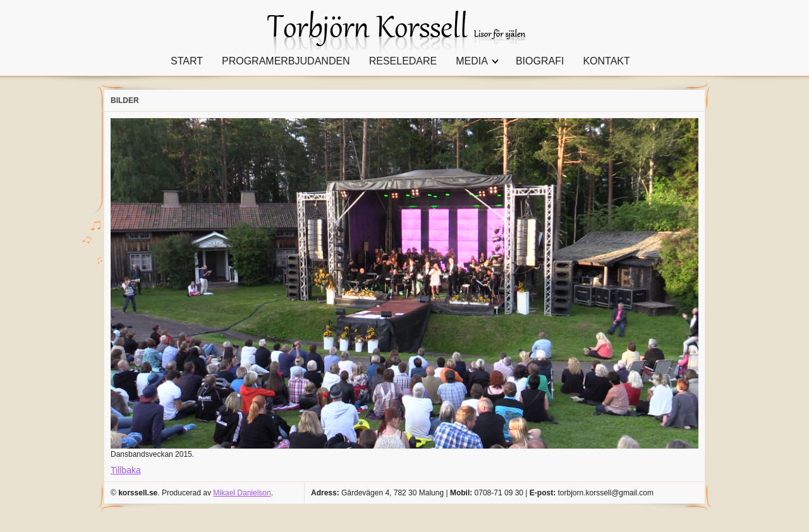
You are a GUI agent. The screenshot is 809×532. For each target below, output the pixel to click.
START (187, 61)
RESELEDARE (403, 61)
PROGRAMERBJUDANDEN (286, 61)
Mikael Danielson (242, 493)
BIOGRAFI (540, 61)
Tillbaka (126, 470)
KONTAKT (606, 61)
